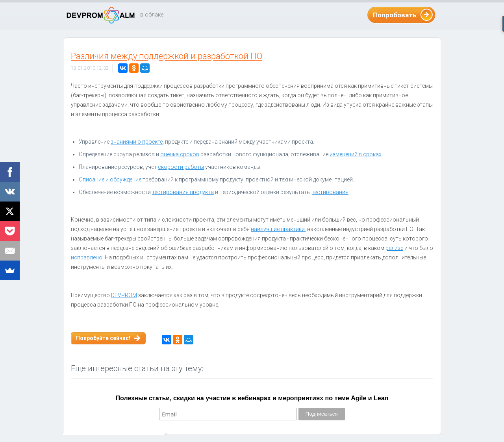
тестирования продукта (183, 192)
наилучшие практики (278, 229)
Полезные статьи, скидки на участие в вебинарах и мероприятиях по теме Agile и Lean (252, 398)
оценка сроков (180, 154)
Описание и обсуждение (110, 179)
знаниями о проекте (137, 142)
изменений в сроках (356, 154)
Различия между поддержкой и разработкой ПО (167, 56)
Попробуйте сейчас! (103, 338)
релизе (394, 248)
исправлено (87, 257)
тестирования (330, 192)
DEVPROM (124, 295)
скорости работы (181, 167)
